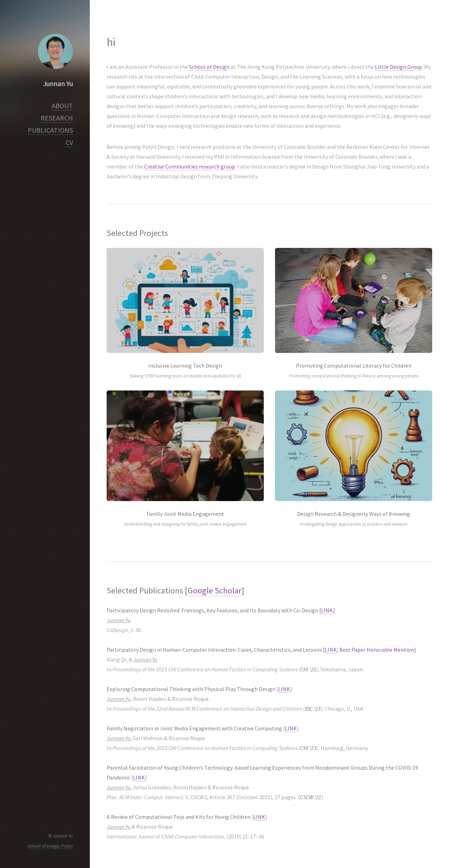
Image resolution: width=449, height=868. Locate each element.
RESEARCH (57, 118)
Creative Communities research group (190, 166)
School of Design (209, 67)
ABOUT (62, 106)
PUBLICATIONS (50, 130)
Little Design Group (398, 67)
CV (69, 142)
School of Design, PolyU (50, 846)
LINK (327, 610)
